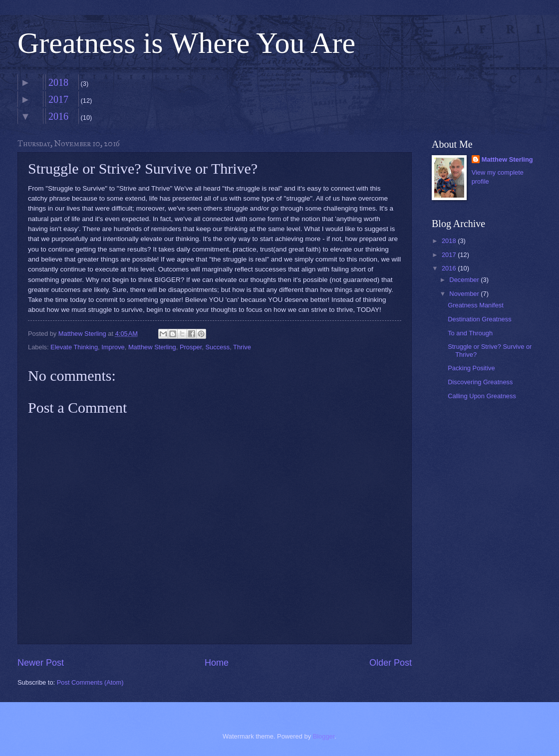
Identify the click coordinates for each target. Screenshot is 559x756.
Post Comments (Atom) (90, 682)
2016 (58, 116)
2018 (58, 82)
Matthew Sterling (152, 347)
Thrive (242, 347)
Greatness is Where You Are (186, 43)
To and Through (470, 333)
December (465, 280)
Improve (113, 347)
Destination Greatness (479, 319)
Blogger (324, 736)
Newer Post (41, 663)
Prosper (191, 347)
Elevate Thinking (74, 347)
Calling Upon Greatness (482, 396)
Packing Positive (471, 368)
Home (217, 663)
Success (217, 347)
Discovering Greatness (480, 382)
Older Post (391, 663)
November (465, 294)
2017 (58, 99)
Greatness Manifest (476, 305)
